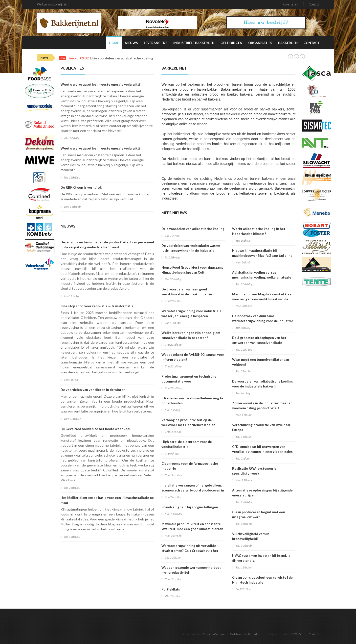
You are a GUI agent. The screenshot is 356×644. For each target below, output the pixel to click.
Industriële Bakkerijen (194, 43)
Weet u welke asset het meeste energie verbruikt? (100, 84)
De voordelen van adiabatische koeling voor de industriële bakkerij (262, 384)
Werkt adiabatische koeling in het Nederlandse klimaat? (259, 231)
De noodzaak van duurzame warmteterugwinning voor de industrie (263, 318)
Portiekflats (171, 589)
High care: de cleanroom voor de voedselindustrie (187, 444)
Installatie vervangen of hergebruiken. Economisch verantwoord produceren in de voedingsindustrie (193, 490)
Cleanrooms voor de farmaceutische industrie (190, 466)
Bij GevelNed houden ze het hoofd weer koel (95, 429)
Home (114, 43)
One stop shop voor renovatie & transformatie (97, 306)
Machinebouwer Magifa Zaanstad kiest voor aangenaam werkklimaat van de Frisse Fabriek (262, 299)
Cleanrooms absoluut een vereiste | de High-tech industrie (262, 580)
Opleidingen (231, 43)
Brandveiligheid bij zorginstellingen (190, 507)
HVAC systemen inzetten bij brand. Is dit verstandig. (261, 558)
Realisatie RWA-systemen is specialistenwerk (254, 471)
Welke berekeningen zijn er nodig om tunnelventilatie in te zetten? (191, 335)
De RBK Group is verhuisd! (81, 187)
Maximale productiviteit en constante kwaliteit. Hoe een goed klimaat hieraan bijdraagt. (192, 529)
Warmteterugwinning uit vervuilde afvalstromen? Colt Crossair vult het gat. (190, 551)
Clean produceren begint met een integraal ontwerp (259, 515)
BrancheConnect (214, 634)
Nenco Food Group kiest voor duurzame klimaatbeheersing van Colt (192, 270)
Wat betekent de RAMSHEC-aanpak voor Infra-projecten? (193, 357)
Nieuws (131, 43)
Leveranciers (156, 43)
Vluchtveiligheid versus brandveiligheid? (251, 536)
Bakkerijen (288, 43)
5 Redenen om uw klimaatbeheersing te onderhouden (192, 401)
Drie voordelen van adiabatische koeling (122, 58)
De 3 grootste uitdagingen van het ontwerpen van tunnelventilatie (259, 340)
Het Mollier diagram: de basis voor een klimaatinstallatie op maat (107, 500)
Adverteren (290, 4)
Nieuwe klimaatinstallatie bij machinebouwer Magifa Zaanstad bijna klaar (262, 256)
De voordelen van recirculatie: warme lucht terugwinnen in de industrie (191, 248)
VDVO (297, 634)
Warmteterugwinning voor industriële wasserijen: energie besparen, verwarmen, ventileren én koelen (191, 316)
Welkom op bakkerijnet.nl (53, 4)
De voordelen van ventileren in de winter (93, 390)
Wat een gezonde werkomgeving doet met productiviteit (191, 570)
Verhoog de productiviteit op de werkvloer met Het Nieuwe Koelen (188, 422)
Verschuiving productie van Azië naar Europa (261, 427)
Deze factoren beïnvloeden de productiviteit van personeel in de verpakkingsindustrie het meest (107, 245)
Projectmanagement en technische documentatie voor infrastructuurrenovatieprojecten (189, 381)
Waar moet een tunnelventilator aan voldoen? (261, 362)
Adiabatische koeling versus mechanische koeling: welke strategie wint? (262, 277)
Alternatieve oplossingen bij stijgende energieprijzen (262, 493)
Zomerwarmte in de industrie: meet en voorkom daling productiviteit (262, 406)
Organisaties (260, 43)
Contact (314, 4)
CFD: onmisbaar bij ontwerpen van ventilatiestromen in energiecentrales (262, 449)
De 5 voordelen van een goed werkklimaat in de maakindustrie (187, 292)
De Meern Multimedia (245, 634)
